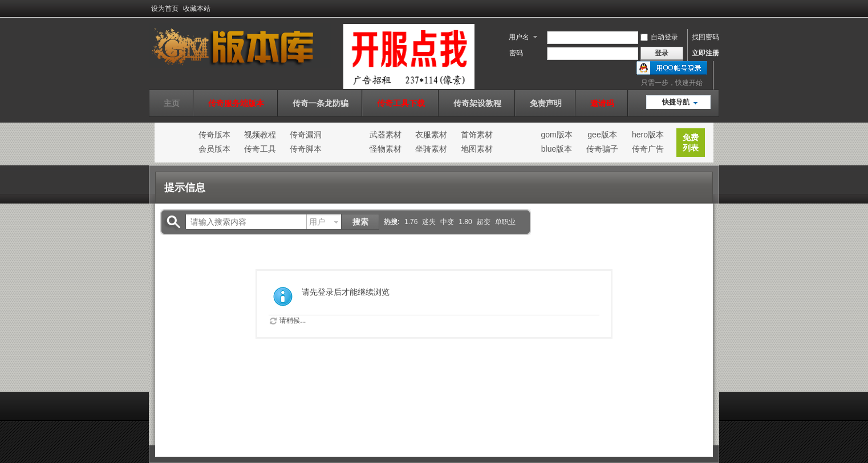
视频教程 (260, 135)
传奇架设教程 (477, 103)
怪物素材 (386, 149)
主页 (172, 103)
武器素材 (386, 135)
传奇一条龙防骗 (321, 103)
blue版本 (557, 149)
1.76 (411, 222)
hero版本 (648, 135)
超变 (484, 222)
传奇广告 (648, 149)
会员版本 (214, 149)
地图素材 (477, 149)
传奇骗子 (602, 149)
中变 (447, 222)
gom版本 (556, 135)
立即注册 (705, 53)
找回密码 (705, 37)
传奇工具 (260, 149)
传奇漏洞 (306, 135)
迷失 (429, 222)
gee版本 (602, 135)
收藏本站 (197, 9)
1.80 (465, 222)
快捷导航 (676, 102)
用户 (317, 222)
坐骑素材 (431, 149)
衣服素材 (431, 135)
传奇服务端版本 (236, 103)
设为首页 (165, 9)
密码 (516, 53)
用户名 (519, 37)
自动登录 (659, 37)
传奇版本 (214, 135)
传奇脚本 (306, 149)
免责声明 (546, 103)
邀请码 (602, 103)
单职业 (505, 222)
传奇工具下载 (401, 103)
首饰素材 (477, 135)
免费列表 (691, 143)
